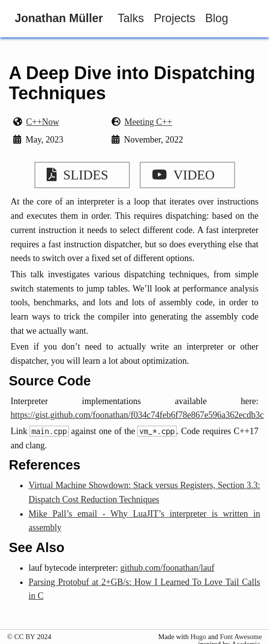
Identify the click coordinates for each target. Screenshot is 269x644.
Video (180, 175)
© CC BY (21, 637)
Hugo (198, 637)
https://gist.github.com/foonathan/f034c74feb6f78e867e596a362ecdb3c (137, 415)
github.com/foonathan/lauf (167, 568)
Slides (75, 175)
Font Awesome (241, 637)
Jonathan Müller (59, 18)
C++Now (43, 122)
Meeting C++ (148, 122)
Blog (217, 18)
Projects (175, 18)
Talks (131, 18)
